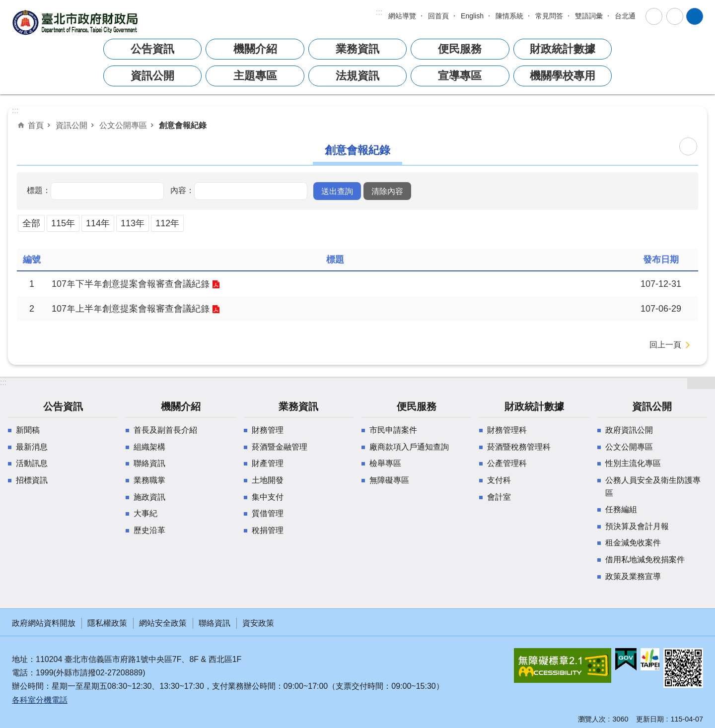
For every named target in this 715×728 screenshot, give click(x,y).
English (472, 16)
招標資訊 (32, 480)
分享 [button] (675, 16)
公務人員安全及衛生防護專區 (653, 487)
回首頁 (438, 16)
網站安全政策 (163, 623)
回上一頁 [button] (665, 345)
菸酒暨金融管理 (280, 447)
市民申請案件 (393, 430)
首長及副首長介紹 (165, 430)
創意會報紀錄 (183, 125)
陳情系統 (509, 16)
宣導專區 (460, 76)
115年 (63, 223)
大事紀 (145, 513)
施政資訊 (149, 497)
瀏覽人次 (592, 719)
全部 (31, 223)
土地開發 (268, 480)
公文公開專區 (123, 125)
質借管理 (268, 513)
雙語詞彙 (589, 16)
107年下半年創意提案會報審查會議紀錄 (131, 284)
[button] (337, 191)
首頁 (36, 125)
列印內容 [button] (688, 146)
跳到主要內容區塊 (5, 5)
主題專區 (255, 76)
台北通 (625, 16)
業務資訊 (357, 49)
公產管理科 (507, 463)
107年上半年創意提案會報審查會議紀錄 (131, 309)
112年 (167, 223)
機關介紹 (255, 49)
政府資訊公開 (629, 430)
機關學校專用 (563, 76)
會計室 (499, 497)
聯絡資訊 (149, 463)
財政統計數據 (563, 49)
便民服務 (460, 49)
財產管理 (268, 463)
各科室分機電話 (40, 700)
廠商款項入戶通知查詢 (409, 447)
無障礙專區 (389, 480)
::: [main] (15, 110)
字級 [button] (654, 16)
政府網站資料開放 (44, 623)
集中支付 (268, 497)
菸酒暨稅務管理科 (519, 447)
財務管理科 (507, 430)
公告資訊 (152, 49)
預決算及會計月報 (637, 526)
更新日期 (650, 719)
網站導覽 (402, 16)
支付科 (499, 480)
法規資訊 (357, 76)
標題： (39, 190)
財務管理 (268, 430)
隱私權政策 (107, 623)
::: (379, 12)
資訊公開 (152, 76)
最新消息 (32, 447)
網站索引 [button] (695, 16)
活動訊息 (32, 463)
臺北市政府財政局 (76, 22)
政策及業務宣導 (633, 576)
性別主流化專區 (633, 463)
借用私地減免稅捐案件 (645, 560)
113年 (133, 223)
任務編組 (621, 509)
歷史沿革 (149, 530)
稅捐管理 (268, 530)
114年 (98, 223)
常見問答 (549, 16)
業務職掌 (149, 480)
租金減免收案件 (633, 543)
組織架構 (149, 447)
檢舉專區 (385, 463)
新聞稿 (28, 430)
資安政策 (258, 623)
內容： (182, 190)
